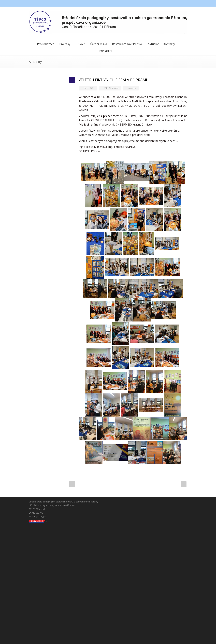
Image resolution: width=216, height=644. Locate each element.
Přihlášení (106, 51)
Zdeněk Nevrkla (111, 88)
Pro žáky (65, 44)
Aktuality (132, 88)
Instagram (184, 3)
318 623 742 (36, 513)
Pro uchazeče (46, 44)
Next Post (184, 484)
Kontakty (169, 44)
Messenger (177, 3)
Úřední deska (99, 44)
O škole (80, 44)
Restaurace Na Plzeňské (127, 44)
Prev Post (72, 484)
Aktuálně (154, 44)
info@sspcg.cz (38, 516)
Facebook (170, 3)
